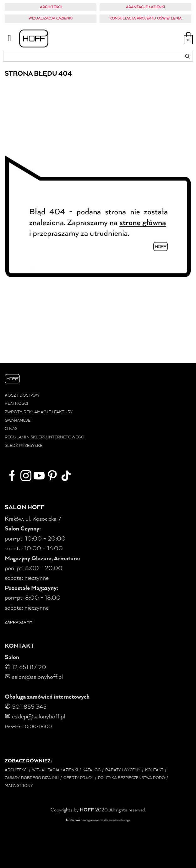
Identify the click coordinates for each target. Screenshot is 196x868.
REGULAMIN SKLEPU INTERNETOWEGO (45, 437)
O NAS (11, 429)
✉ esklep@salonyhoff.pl (35, 717)
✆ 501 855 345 (26, 707)
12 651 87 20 (29, 667)
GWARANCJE (18, 421)
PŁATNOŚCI (16, 404)
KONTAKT (19, 646)
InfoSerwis (73, 820)
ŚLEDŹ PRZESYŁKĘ (24, 446)
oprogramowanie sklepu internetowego (106, 820)
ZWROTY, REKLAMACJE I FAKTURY (39, 412)
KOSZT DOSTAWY (22, 396)
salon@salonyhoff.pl (34, 677)
